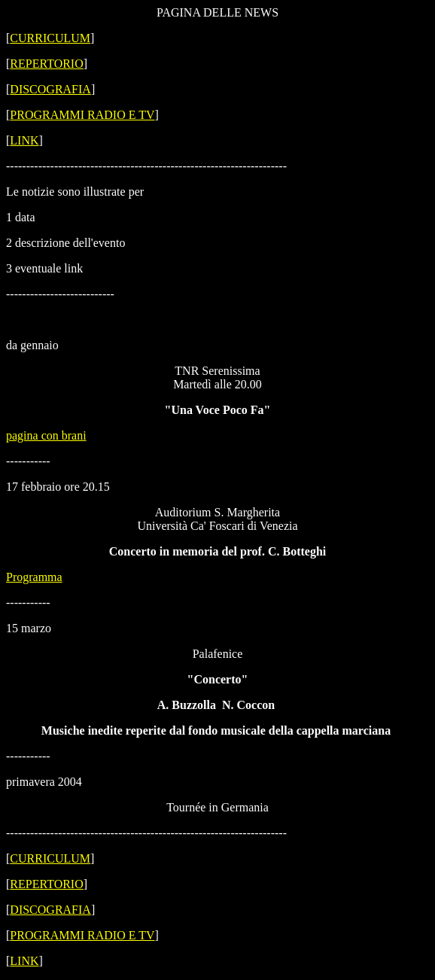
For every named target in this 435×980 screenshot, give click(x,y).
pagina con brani (46, 435)
